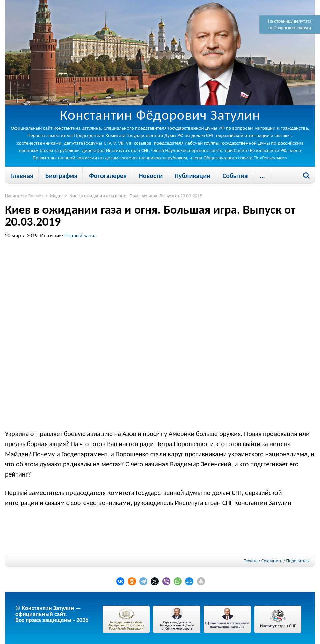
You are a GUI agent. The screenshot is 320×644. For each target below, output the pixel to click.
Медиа (57, 196)
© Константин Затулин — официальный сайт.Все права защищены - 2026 (52, 614)
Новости (151, 176)
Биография (61, 176)
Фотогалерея (108, 176)
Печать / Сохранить (263, 561)
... (262, 176)
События (235, 176)
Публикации (192, 176)
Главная (22, 176)
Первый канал (81, 235)
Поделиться (298, 561)
